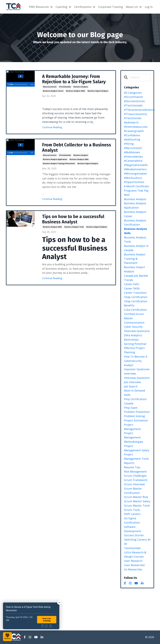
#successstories (50, 87)
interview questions (137, 378)
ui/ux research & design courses (135, 555)
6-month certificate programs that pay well (136, 191)
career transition (135, 293)
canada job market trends (136, 278)
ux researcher (133, 569)
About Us (134, 7)
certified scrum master (134, 316)
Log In (149, 7)
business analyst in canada (136, 248)
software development (133, 529)
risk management (135, 472)
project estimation (136, 420)
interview (130, 374)
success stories (134, 535)
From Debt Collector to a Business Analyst (77, 148)
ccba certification (135, 310)
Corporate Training (111, 7)
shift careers (132, 514)
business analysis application (55, 159)
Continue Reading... (53, 127)
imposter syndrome (137, 369)
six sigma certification (132, 520)
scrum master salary (137, 501)
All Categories (133, 93)
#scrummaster (134, 97)
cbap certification (136, 297)
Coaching (63, 7)
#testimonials (65, 87)
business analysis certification (135, 223)
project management (132, 427)
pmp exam (131, 408)
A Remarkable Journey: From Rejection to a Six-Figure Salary (74, 79)
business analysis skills (76, 91)
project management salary (137, 448)
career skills (132, 288)
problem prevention (137, 412)
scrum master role (136, 497)
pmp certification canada (135, 401)
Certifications (85, 7)
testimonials (132, 548)
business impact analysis (98, 91)
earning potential (135, 344)
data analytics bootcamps (133, 337)
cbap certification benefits (136, 303)
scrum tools (132, 510)
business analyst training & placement (59, 163)
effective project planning (134, 350)
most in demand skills (134, 393)
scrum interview (134, 484)
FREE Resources (41, 7)
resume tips (132, 467)
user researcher (134, 565)
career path (132, 284)
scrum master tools (137, 506)
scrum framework (136, 480)
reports (129, 463)
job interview (132, 382)
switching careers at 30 (137, 542)
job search (131, 386)
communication (134, 323)
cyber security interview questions (137, 329)
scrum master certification (133, 491)
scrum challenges (135, 476)
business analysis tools (74, 227)
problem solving (134, 416)
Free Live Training (47, 620)
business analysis (81, 87)
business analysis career (53, 91)
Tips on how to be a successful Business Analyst (73, 219)
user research (133, 561)
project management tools (136, 457)
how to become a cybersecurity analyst (136, 361)
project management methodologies (134, 437)
